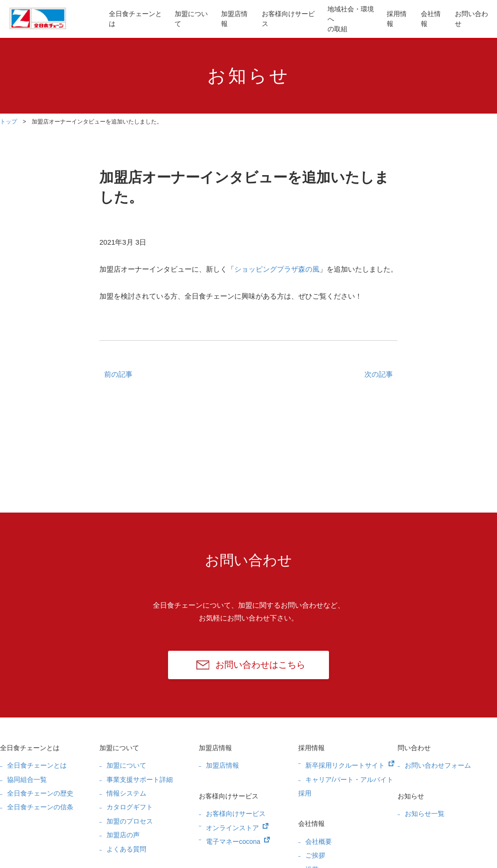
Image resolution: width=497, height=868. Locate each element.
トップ (9, 122)
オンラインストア (232, 828)
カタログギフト (130, 807)
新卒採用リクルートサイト (345, 765)
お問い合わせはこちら (260, 665)
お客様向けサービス (288, 19)
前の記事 (118, 374)
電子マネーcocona (233, 841)
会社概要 (319, 841)
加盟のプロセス (130, 821)
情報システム (126, 793)
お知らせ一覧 (425, 814)
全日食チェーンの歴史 (40, 793)
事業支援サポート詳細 (140, 779)
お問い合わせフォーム (438, 765)
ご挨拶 (315, 855)
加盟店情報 (234, 19)
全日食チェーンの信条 (40, 807)
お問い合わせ (471, 19)
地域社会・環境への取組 (351, 19)
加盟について (191, 19)
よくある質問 (126, 849)
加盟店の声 (123, 835)
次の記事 (379, 374)
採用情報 (397, 19)
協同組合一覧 (27, 779)
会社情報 (431, 19)
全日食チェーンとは (135, 19)
